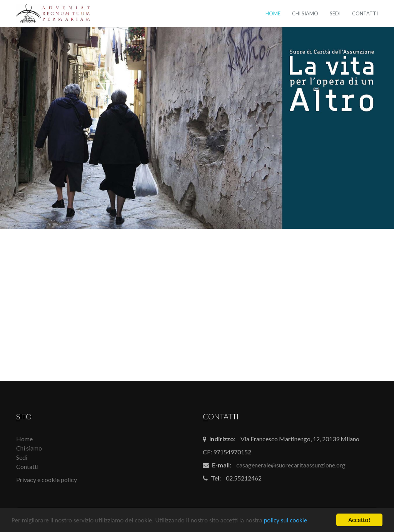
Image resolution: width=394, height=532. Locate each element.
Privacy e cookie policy (47, 480)
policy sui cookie (285, 521)
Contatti (365, 13)
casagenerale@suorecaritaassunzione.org (291, 465)
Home (273, 13)
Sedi (335, 13)
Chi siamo (305, 13)
